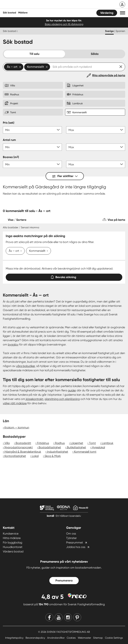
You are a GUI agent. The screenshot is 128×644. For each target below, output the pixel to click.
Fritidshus (43, 443)
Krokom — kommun (17, 427)
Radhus (60, 443)
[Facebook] (49, 617)
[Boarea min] (32, 164)
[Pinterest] (77, 617)
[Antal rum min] (32, 147)
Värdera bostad (13, 551)
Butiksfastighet (76, 447)
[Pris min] (32, 130)
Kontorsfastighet (15, 456)
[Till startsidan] (26, 5)
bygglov (13, 344)
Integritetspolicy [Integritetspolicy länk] (15, 638)
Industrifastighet (58, 452)
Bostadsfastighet (50, 447)
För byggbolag (13, 542)
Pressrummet (75, 542)
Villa (7, 443)
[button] (123, 13)
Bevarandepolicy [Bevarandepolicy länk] (36, 638)
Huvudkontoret (13, 547)
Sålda (95, 54)
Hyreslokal (98, 447)
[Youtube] (59, 617)
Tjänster (71, 538)
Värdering (107, 13)
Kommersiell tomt (85, 452)
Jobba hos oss (76, 547)
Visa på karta (116, 220)
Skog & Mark (53, 456)
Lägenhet (77, 443)
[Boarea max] (96, 164)
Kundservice (11, 534)
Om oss (71, 534)
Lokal (35, 456)
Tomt (92, 443)
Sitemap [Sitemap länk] (98, 638)
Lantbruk (108, 443)
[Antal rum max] (96, 147)
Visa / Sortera (17, 220)
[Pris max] (96, 130)
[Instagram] (68, 617)
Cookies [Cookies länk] (72, 638)
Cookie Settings (114, 638)
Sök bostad (9, 13)
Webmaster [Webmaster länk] (85, 638)
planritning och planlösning (62, 399)
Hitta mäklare (12, 538)
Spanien (120, 31)
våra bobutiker (25, 366)
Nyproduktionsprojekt (19, 447)
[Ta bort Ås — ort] (20, 251)
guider (72, 390)
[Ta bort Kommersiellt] (47, 251)
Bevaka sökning (64, 276)
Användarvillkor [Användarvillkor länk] (56, 638)
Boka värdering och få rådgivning (64, 24)
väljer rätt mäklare (15, 403)
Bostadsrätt (23, 443)
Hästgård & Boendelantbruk (23, 452)
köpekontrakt (34, 399)
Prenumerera (64, 580)
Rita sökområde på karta (109, 75)
